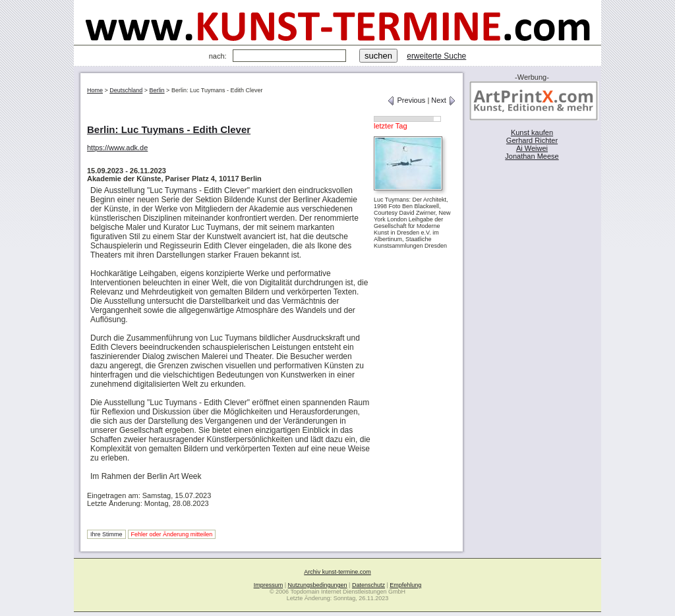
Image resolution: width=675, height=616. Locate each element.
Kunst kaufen (532, 132)
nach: (218, 56)
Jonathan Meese (532, 156)
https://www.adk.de (117, 148)
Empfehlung (405, 585)
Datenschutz (368, 585)
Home (95, 90)
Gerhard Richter (532, 140)
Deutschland (126, 90)
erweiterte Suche (436, 56)
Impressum (269, 585)
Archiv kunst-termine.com (337, 572)
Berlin (157, 90)
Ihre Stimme (106, 534)
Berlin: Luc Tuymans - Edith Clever (169, 129)
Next (444, 100)
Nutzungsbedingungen (318, 585)
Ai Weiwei (532, 148)
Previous (406, 100)
